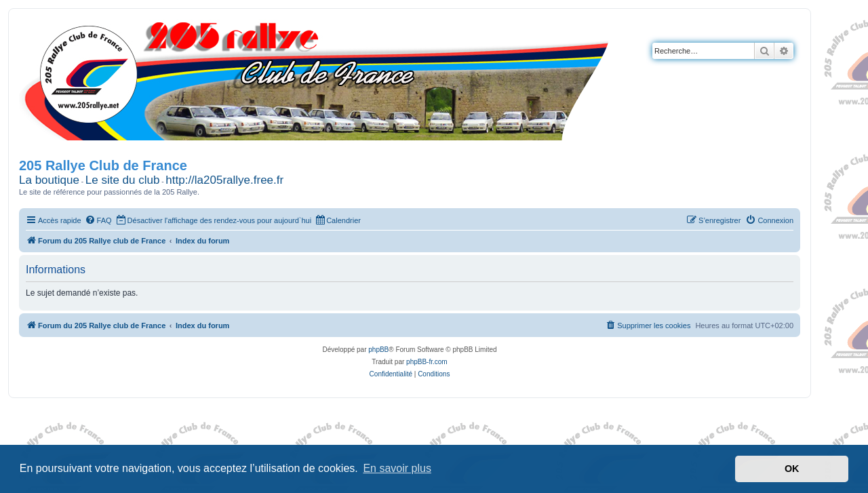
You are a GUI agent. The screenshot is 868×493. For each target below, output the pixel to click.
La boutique (49, 180)
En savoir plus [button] (397, 468)
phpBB (378, 350)
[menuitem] (98, 220)
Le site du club (123, 180)
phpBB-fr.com (427, 362)
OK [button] (792, 469)
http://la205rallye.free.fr (224, 180)
